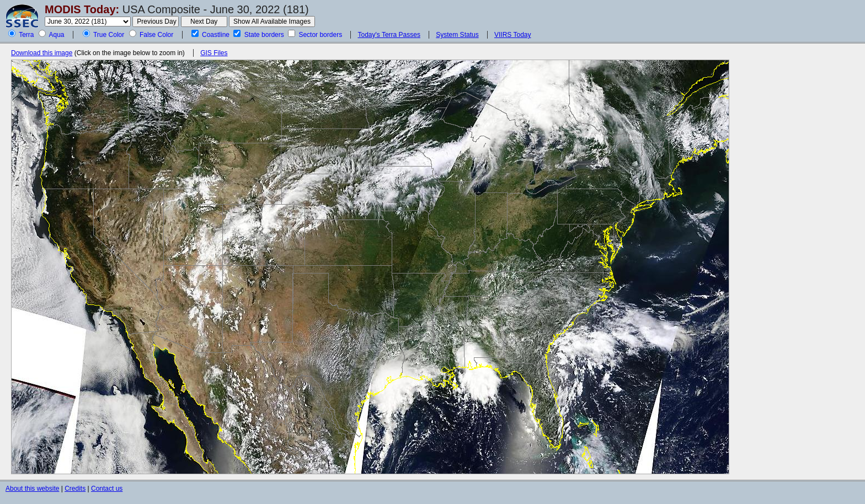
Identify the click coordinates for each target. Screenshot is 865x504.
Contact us (107, 489)
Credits (75, 489)
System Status (457, 35)
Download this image (42, 53)
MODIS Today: (82, 9)
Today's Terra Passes (389, 35)
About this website (32, 489)
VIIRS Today (512, 35)
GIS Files (214, 53)
